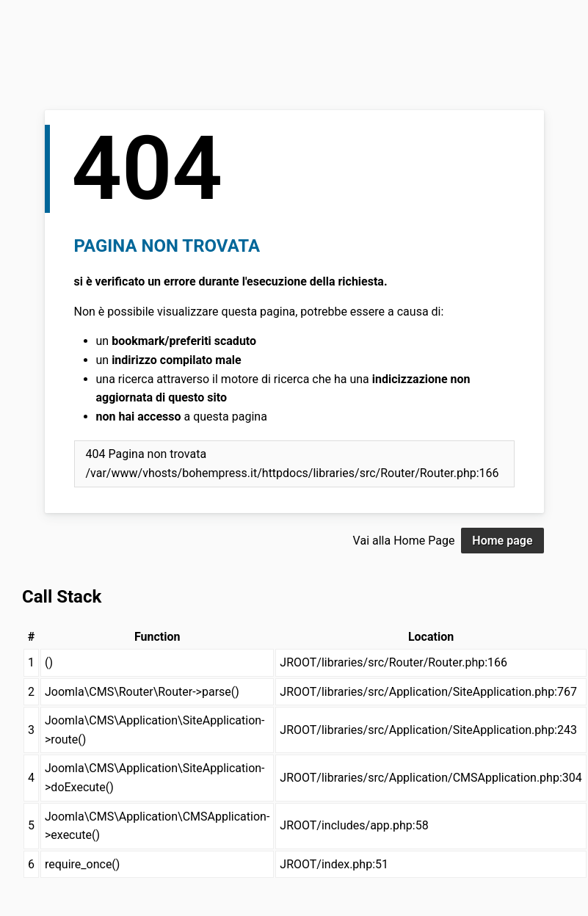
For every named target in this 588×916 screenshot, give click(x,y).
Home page (502, 541)
